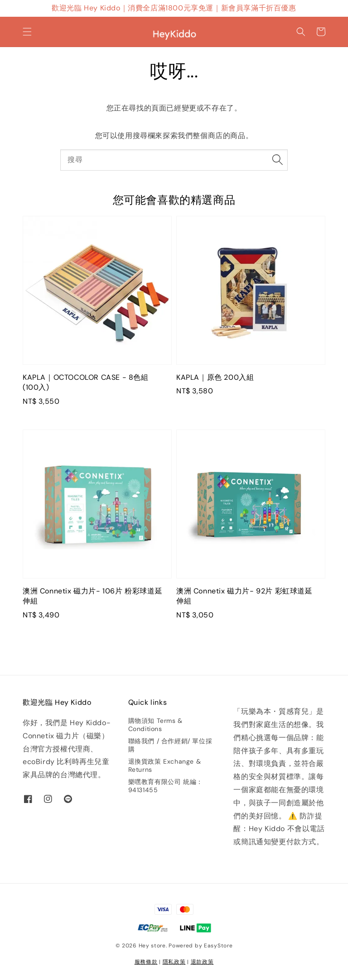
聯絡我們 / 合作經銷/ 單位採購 (170, 745)
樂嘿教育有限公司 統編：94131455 (166, 786)
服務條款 (146, 962)
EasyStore (218, 946)
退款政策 (202, 962)
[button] (27, 32)
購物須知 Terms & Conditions (155, 725)
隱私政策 (174, 962)
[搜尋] (277, 160)
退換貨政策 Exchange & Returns (165, 765)
